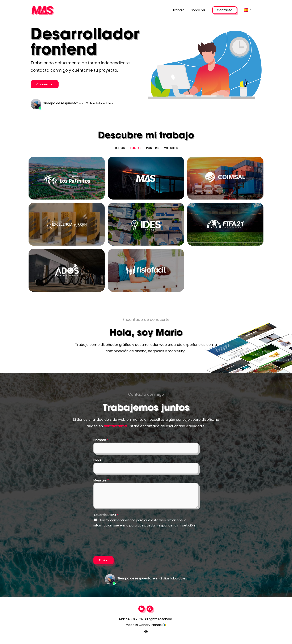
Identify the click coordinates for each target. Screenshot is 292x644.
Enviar (103, 560)
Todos (120, 148)
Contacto (225, 10)
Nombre (101, 440)
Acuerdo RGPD (106, 515)
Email (99, 460)
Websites (171, 148)
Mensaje (101, 480)
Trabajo (179, 10)
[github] (150, 609)
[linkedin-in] (142, 609)
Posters (152, 148)
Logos (135, 148)
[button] (248, 10)
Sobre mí (198, 10)
